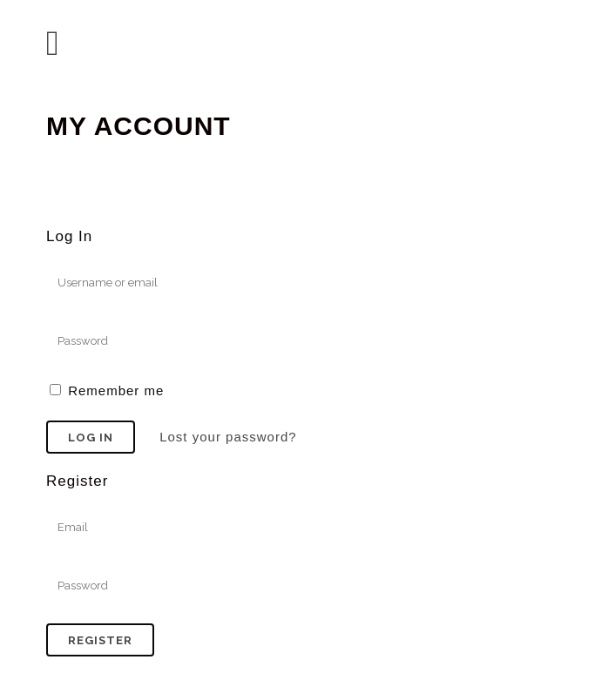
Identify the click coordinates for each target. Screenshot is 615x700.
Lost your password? (228, 437)
